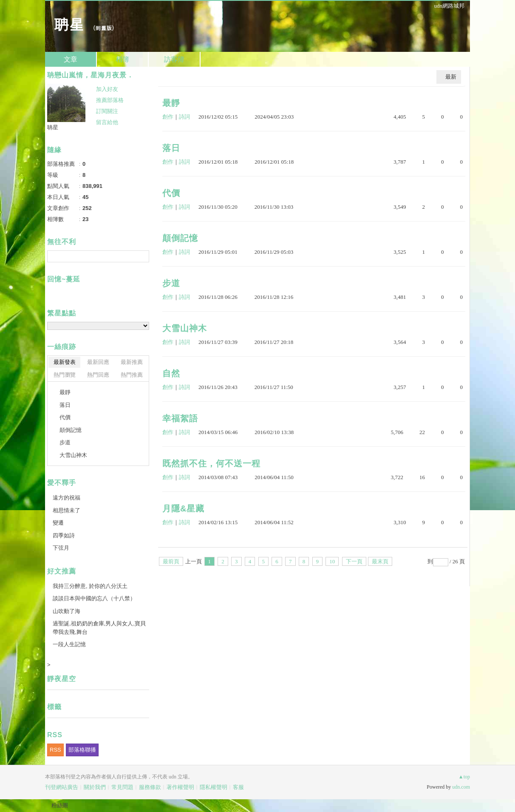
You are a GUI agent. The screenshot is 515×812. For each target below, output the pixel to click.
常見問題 (122, 787)
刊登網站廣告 (62, 787)
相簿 (122, 59)
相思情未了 (66, 510)
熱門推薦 (132, 375)
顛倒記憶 (180, 238)
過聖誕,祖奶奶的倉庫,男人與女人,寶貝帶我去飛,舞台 (99, 628)
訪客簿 (174, 59)
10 (332, 561)
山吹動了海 (66, 611)
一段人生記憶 (69, 644)
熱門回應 (98, 375)
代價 (171, 193)
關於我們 (95, 787)
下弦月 (61, 548)
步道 (171, 283)
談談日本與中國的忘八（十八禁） (94, 598)
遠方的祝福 (66, 498)
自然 (171, 373)
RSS (55, 750)
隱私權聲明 (214, 787)
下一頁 (354, 561)
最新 (451, 77)
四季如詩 (64, 535)
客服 (238, 787)
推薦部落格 (110, 100)
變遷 (58, 523)
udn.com (461, 787)
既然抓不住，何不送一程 (211, 463)
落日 (171, 148)
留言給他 (107, 122)
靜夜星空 (62, 679)
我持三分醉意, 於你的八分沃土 (90, 586)
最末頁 (380, 561)
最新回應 (98, 362)
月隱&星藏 (183, 508)
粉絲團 (60, 805)
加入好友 (107, 89)
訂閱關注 (107, 111)
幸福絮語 (180, 418)
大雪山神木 (185, 328)
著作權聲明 (180, 787)
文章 (71, 59)
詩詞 (184, 117)
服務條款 (150, 787)
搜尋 (142, 256)
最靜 (171, 103)
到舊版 (103, 28)
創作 (168, 117)
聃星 (69, 24)
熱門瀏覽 (65, 375)
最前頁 (171, 561)
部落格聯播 (82, 750)
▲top (464, 777)
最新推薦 (132, 362)
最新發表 (65, 362)
